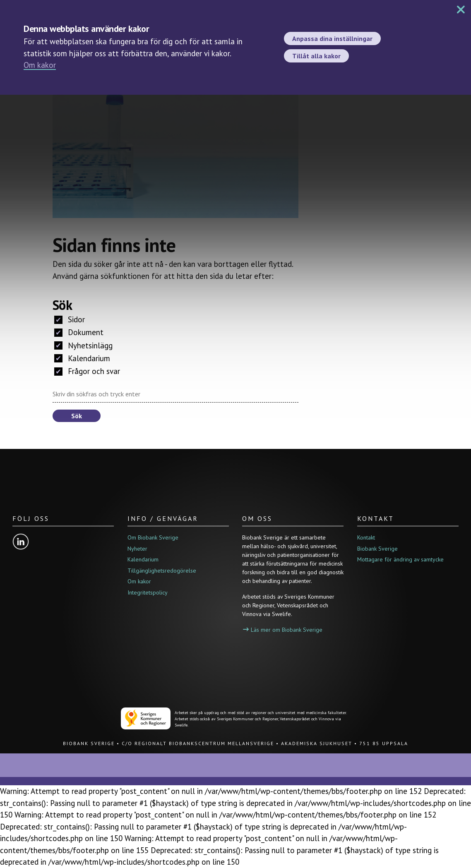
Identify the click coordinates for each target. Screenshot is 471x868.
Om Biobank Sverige (153, 537)
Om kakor (40, 65)
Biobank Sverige (377, 549)
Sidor (70, 319)
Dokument (79, 332)
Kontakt (366, 537)
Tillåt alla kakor (316, 56)
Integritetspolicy (148, 592)
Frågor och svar (87, 371)
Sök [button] (77, 416)
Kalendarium (82, 358)
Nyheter (137, 549)
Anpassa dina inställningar (332, 38)
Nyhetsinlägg (83, 345)
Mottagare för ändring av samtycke (400, 559)
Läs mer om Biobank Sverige (283, 630)
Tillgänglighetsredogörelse (162, 571)
